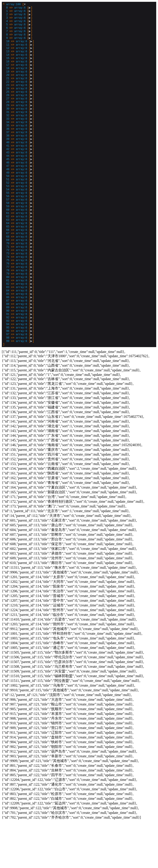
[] (19, 198)
